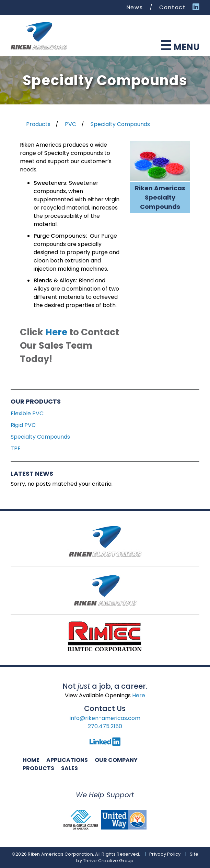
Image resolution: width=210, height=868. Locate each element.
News (135, 7)
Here (56, 332)
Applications (67, 760)
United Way (124, 820)
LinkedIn (105, 742)
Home (31, 760)
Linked (196, 7)
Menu (180, 46)
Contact (172, 7)
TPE (16, 448)
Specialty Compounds (40, 437)
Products (38, 768)
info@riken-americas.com (105, 718)
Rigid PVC (23, 425)
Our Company (116, 760)
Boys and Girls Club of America (81, 820)
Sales (69, 768)
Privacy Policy (165, 854)
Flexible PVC (27, 413)
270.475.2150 (105, 726)
